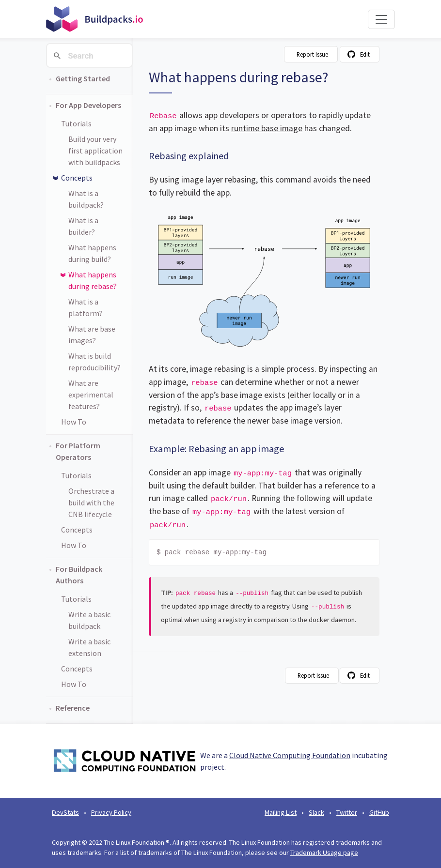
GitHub (379, 812)
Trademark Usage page (324, 853)
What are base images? (92, 335)
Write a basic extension (89, 647)
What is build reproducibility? (94, 362)
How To (74, 422)
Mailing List (281, 812)
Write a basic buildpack (89, 620)
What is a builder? (83, 226)
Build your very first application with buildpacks (95, 151)
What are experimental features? (91, 395)
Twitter (347, 812)
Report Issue (312, 54)
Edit (365, 54)
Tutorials (76, 123)
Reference (73, 708)
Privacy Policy (111, 812)
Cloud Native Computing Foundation (290, 755)
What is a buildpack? (86, 199)
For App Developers (88, 105)
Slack (316, 812)
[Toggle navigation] (381, 19)
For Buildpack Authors (79, 575)
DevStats (65, 812)
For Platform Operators (78, 451)
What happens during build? (92, 253)
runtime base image (267, 128)
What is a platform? (86, 307)
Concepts (77, 178)
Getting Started (83, 78)
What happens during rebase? (93, 280)
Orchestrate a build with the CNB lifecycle (91, 503)
